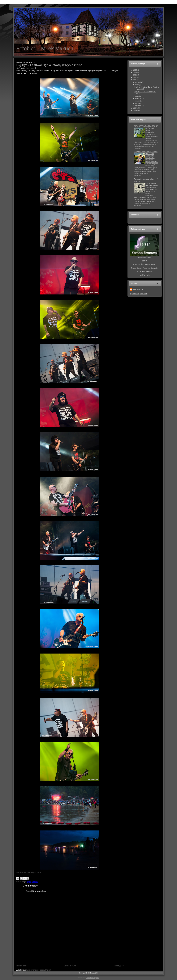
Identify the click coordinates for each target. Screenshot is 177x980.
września (139, 82)
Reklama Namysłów (93, 978)
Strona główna (70, 966)
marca (138, 101)
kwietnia (139, 98)
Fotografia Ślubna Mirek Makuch (146, 152)
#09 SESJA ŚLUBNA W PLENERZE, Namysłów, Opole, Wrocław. (152, 158)
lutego (138, 103)
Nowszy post (21, 966)
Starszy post (119, 966)
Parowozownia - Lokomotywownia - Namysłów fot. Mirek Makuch (152, 186)
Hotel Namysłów (145, 275)
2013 (135, 111)
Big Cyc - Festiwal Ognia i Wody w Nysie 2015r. (49, 65)
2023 (135, 70)
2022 (135, 72)
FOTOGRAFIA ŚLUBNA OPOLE (146, 126)
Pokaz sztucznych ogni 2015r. (29, 872)
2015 (135, 80)
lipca (137, 85)
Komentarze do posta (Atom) (39, 970)
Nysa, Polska (33, 882)
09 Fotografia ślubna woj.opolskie (150, 130)
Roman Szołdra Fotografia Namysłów (145, 268)
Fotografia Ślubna (145, 257)
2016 (135, 77)
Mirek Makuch (30, 68)
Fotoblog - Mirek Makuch (45, 48)
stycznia (139, 106)
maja (137, 96)
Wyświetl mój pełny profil (139, 294)
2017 (135, 75)
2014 (135, 108)
